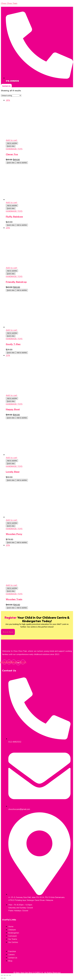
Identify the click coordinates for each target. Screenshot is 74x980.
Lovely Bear (13, 472)
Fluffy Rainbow (14, 217)
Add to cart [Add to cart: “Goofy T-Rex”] (11, 330)
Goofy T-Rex (13, 344)
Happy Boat (13, 409)
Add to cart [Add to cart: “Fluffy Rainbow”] (11, 203)
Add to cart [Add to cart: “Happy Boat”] (11, 395)
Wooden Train (14, 599)
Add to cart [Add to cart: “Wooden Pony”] (11, 520)
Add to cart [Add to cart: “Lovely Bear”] (11, 458)
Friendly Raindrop (16, 282)
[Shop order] (11, 96)
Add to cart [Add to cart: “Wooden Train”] (11, 585)
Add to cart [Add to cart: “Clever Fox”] (11, 140)
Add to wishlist (12, 143)
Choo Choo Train (9, 3)
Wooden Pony (14, 534)
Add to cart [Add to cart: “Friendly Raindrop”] (11, 268)
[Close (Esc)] (2, 975)
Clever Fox (12, 154)
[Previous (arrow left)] (2, 978)
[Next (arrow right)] (5, 978)
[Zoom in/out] (10, 975)
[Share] (5, 975)
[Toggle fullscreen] (7, 975)
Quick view (11, 146)
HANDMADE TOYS (14, 149)
